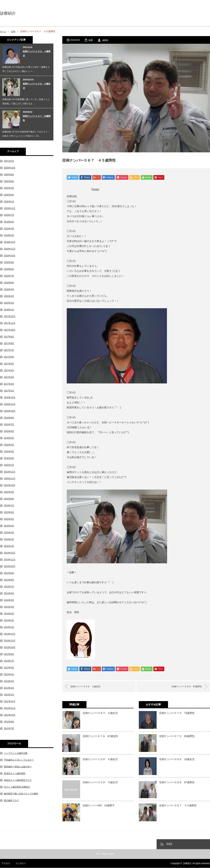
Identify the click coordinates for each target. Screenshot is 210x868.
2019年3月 (9, 235)
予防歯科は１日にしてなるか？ (19, 760)
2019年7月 (9, 215)
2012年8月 (9, 722)
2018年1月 (9, 310)
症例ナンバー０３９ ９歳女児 (100, 782)
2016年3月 (9, 452)
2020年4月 (9, 195)
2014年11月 (10, 560)
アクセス (4, 864)
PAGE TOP (105, 854)
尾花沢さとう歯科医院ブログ (18, 780)
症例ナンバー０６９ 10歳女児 (177, 759)
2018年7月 (9, 276)
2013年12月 (10, 634)
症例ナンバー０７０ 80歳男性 (177, 736)
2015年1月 (9, 546)
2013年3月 (9, 681)
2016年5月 (9, 438)
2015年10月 (10, 485)
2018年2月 (9, 303)
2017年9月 (9, 337)
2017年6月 (9, 357)
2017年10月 (10, 330)
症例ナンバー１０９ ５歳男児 (37, 54)
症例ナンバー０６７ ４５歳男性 (178, 806)
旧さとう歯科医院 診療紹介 (17, 787)
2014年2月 (9, 620)
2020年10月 (10, 168)
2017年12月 (10, 316)
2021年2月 (9, 161)
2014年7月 (9, 587)
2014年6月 (9, 593)
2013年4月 (9, 674)
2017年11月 (10, 323)
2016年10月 (10, 411)
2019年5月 (9, 222)
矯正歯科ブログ (11, 800)
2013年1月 (9, 695)
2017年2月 (9, 384)
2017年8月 (9, 343)
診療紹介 (8, 13)
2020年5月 (9, 188)
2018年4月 (9, 289)
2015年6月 (9, 512)
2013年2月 (9, 688)
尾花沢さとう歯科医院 (15, 773)
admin (105, 40)
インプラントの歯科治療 (16, 753)
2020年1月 (9, 202)
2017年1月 (9, 391)
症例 (15, 31)
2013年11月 (10, 641)
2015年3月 (9, 533)
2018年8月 (9, 269)
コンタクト (19, 864)
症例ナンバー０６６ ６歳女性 (89, 687)
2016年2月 (9, 458)
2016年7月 (9, 424)
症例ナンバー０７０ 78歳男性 (177, 713)
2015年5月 (9, 519)
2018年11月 (10, 249)
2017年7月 (9, 350)
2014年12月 (10, 553)
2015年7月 (9, 506)
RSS (169, 844)
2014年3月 (9, 614)
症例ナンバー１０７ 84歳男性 (37, 118)
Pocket (95, 189)
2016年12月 (10, 397)
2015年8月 (9, 499)
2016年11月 (10, 404)
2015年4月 (9, 526)
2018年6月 (9, 283)
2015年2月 (9, 539)
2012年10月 (10, 715)
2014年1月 (9, 627)
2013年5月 (9, 668)
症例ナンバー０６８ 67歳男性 (183, 687)
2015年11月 (10, 479)
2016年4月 (9, 445)
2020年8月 (9, 175)
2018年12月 (10, 242)
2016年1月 (9, 465)
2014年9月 (9, 573)
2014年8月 (9, 580)
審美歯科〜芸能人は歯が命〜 (18, 767)
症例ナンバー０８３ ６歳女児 (100, 713)
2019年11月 (10, 208)
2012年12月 (10, 701)
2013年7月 (9, 661)
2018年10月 (10, 256)
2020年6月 (9, 181)
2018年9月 (9, 262)
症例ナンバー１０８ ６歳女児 (100, 759)
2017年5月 (9, 364)
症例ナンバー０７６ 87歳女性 (100, 736)
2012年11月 (10, 708)
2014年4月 (9, 607)
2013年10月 (10, 647)
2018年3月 (9, 296)
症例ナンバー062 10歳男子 (99, 806)
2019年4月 (9, 229)
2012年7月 (9, 728)
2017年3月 (9, 377)
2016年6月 (9, 431)
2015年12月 (10, 472)
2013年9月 (9, 654)
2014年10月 (10, 566)
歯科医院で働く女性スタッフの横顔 (21, 794)
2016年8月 (9, 418)
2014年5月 (9, 600)
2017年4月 (9, 370)
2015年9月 (9, 492)
